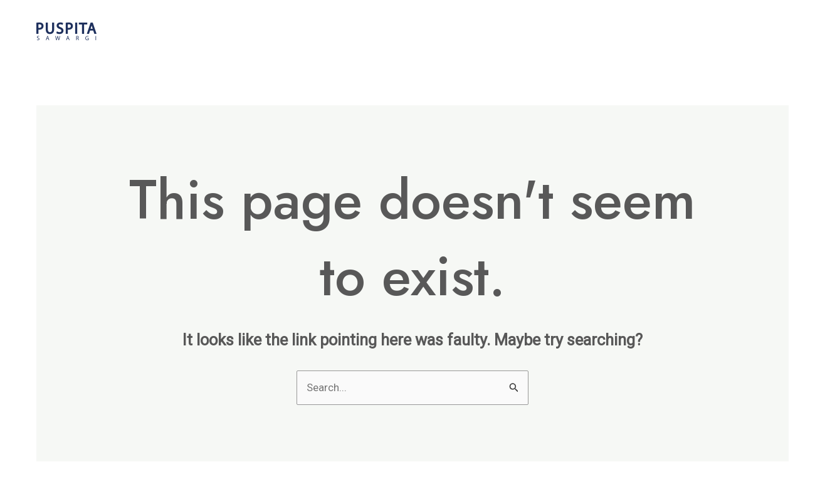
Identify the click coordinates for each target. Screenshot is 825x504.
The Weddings (564, 31)
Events (641, 31)
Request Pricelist (730, 31)
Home (491, 31)
